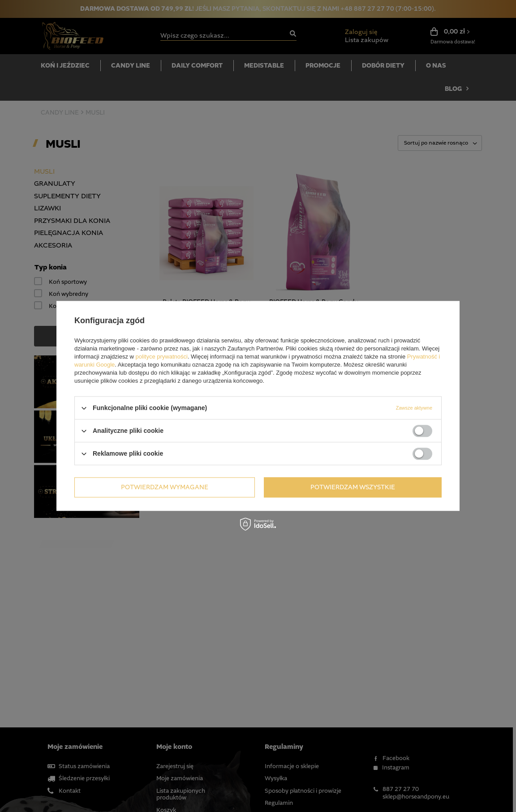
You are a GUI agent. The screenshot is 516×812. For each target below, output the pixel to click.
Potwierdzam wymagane (165, 487)
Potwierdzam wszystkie (353, 487)
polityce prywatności (162, 357)
